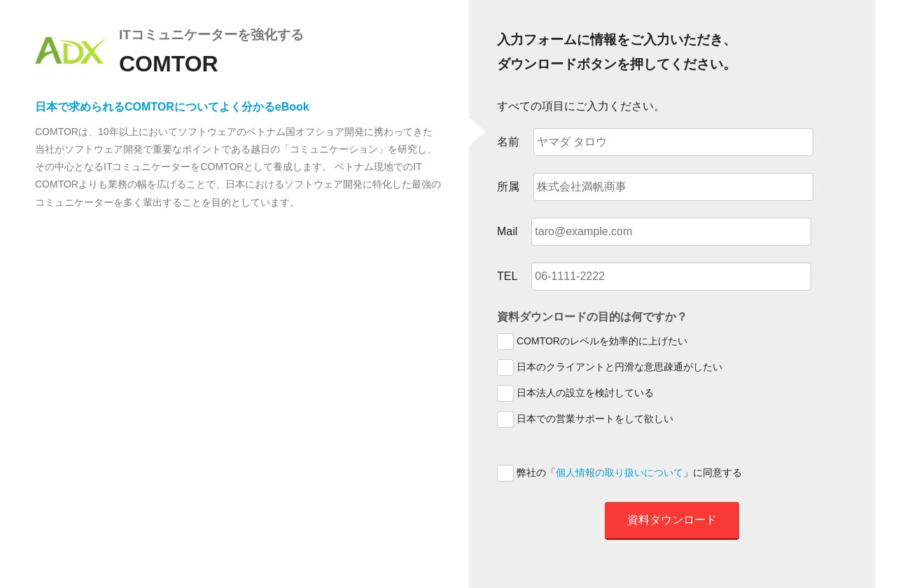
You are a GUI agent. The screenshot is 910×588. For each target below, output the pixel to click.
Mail (507, 231)
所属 (508, 187)
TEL (507, 276)
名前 (508, 142)
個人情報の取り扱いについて (619, 472)
